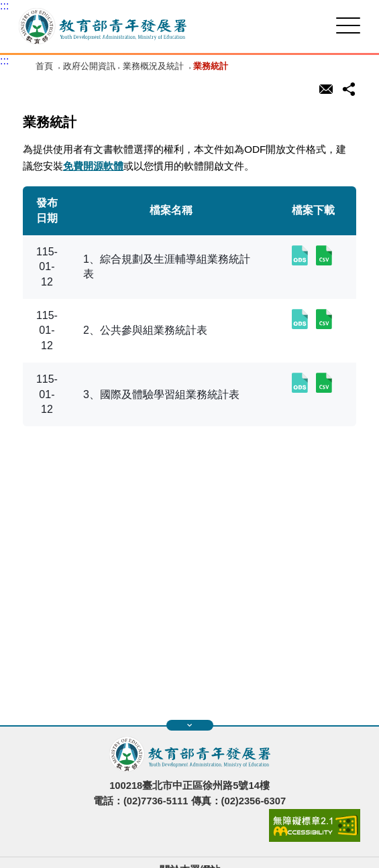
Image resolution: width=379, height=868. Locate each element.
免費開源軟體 (93, 166)
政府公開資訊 (89, 66)
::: (4, 6)
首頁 (44, 66)
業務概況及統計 (153, 66)
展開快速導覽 (189, 725)
